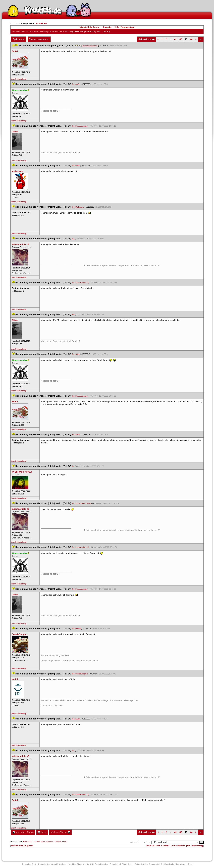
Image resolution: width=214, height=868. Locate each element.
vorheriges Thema (23, 832)
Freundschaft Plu (118, 864)
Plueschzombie (61, 842)
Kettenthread (58, 31)
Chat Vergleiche (168, 864)
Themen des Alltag (41, 31)
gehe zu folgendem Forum (141, 842)
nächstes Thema (60, 832)
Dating (138, 864)
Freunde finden (101, 864)
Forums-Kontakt (153, 846)
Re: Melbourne (78, 207)
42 (181, 39)
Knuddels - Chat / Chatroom (173, 846)
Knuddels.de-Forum (21, 31)
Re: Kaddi (76, 719)
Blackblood (28, 842)
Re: (74, 239)
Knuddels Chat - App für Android (52, 864)
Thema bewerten (39, 39)
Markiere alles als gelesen (22, 846)
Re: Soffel (76, 84)
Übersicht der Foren (89, 27)
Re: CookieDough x (80, 674)
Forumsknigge (127, 27)
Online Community (151, 864)
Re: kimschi (77, 629)
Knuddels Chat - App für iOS (80, 864)
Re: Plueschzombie (80, 126)
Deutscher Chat (29, 864)
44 (191, 39)
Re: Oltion (76, 166)
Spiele (130, 864)
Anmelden (41, 23)
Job (190, 864)
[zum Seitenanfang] (19, 79)
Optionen (19, 39)
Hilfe (117, 27)
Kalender (107, 27)
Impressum (181, 864)
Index (42, 832)
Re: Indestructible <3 (90, 46)
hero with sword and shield (43, 842)
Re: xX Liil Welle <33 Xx (82, 503)
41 (175, 39)
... (170, 39)
